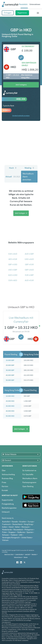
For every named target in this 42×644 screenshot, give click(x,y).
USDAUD (29, 259)
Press (4, 482)
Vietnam (5, 540)
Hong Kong (28, 524)
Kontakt (5, 490)
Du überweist (28, 46)
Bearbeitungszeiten (9, 508)
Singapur (12, 532)
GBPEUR (29, 265)
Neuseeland (18, 530)
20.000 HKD (10, 401)
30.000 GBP (10, 370)
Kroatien (23, 522)
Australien (6, 522)
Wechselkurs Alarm (30, 478)
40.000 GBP (10, 375)
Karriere (5, 486)
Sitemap (26, 557)
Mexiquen (25, 527)
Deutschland (17, 524)
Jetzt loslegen (21, 213)
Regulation (34, 554)
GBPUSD (13, 265)
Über (4, 470)
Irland (11, 527)
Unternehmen (35, 4)
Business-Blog (7, 478)
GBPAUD (29, 270)
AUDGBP (29, 254)
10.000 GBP (10, 360)
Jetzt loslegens (21, 85)
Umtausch (6, 512)
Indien (5, 527)
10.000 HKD (10, 396)
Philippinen (29, 530)
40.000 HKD (10, 411)
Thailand (14, 535)
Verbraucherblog (8, 474)
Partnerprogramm (29, 482)
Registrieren (22, 13)
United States (26, 538)
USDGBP (13, 270)
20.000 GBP (10, 365)
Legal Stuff (27, 554)
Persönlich (23, 4)
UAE (21, 535)
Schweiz (5, 535)
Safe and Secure (18, 557)
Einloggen (8, 13)
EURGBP (29, 275)
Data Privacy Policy (9, 554)
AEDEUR (13, 259)
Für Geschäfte (28, 474)
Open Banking (28, 486)
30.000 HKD (10, 406)
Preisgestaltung (8, 504)
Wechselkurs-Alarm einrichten (28, 177)
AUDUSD (13, 275)
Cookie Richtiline (19, 554)
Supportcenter (7, 500)
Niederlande (7, 530)
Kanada (15, 522)
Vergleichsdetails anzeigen (21, 116)
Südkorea (21, 532)
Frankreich (6, 524)
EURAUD (13, 254)
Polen (4, 532)
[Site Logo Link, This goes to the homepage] (10, 4)
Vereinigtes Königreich (11, 538)
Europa (31, 522)
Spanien (30, 532)
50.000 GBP (10, 380)
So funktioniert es (29, 470)
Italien (17, 527)
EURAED (13, 280)
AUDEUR (29, 280)
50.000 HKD (10, 416)
